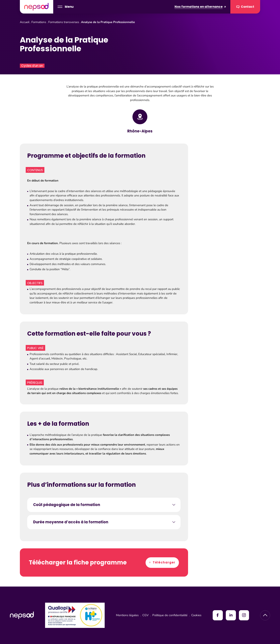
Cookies (196, 615)
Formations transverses (64, 22)
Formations (39, 22)
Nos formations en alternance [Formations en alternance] (200, 7)
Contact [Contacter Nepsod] (245, 7)
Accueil (25, 22)
